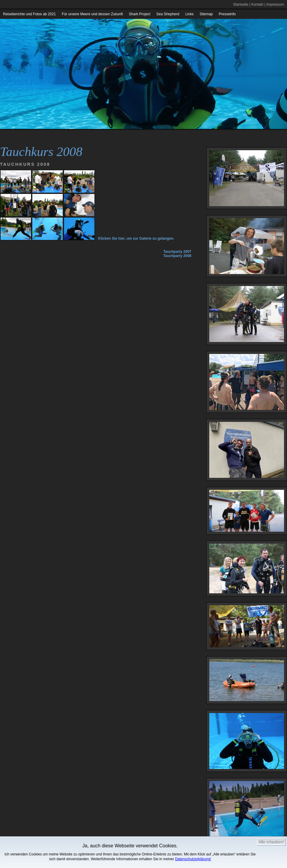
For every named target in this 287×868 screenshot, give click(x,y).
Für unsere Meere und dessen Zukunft (92, 14)
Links (190, 14)
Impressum (275, 4)
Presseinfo (227, 14)
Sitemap (206, 14)
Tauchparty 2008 (177, 256)
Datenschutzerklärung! (193, 859)
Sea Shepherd (168, 14)
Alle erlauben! (271, 842)
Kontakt (257, 4)
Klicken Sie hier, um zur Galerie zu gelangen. (136, 238)
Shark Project (140, 14)
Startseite (241, 4)
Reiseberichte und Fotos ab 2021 (29, 14)
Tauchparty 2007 (177, 252)
